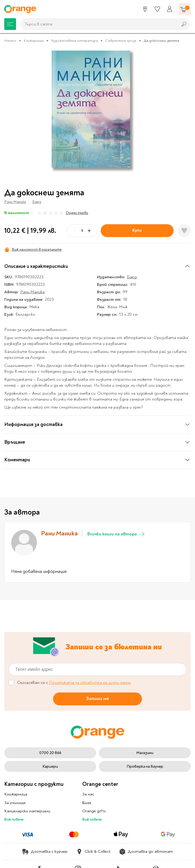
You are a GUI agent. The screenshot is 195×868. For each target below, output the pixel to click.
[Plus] (89, 231)
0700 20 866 (50, 753)
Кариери (50, 766)
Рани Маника (15, 202)
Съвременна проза (121, 41)
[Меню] (10, 24)
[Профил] (170, 9)
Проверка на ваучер (145, 766)
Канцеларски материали (27, 811)
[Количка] (185, 9)
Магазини (145, 753)
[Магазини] (145, 9)
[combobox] (98, 24)
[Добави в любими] (184, 231)
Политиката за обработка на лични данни (90, 683)
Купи (137, 230)
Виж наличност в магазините (33, 250)
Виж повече (14, 819)
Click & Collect (93, 852)
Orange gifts (94, 811)
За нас (88, 794)
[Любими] (157, 9)
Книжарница (34, 41)
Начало (10, 41)
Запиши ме (97, 698)
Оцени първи (77, 213)
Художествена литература (74, 41)
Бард (37, 202)
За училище (15, 803)
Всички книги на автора (116, 534)
